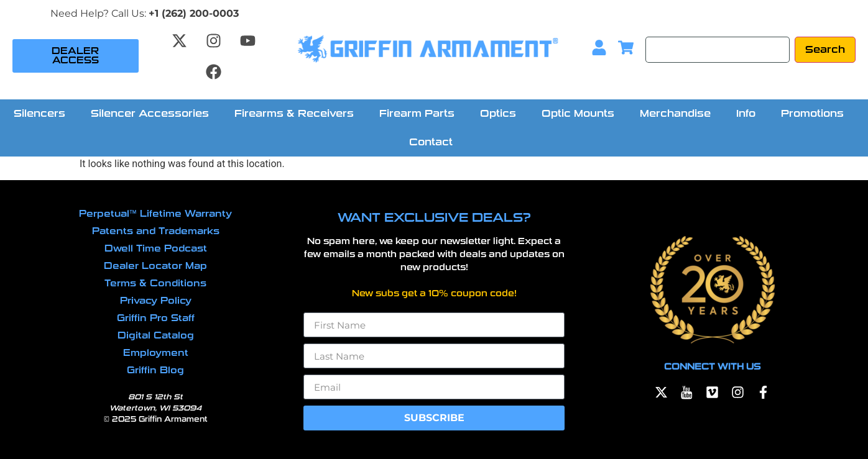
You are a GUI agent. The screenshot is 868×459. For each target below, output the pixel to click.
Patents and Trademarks (156, 231)
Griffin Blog (155, 370)
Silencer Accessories (150, 113)
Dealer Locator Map (155, 266)
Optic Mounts (578, 113)
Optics (498, 113)
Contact (431, 142)
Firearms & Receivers (294, 113)
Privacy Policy (156, 301)
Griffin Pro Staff (156, 318)
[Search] (718, 50)
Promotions (812, 113)
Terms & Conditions (155, 283)
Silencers (39, 113)
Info (746, 113)
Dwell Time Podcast (156, 248)
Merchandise (675, 113)
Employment (156, 353)
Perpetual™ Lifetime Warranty (155, 214)
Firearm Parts (417, 113)
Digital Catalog (156, 335)
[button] (43, 114)
